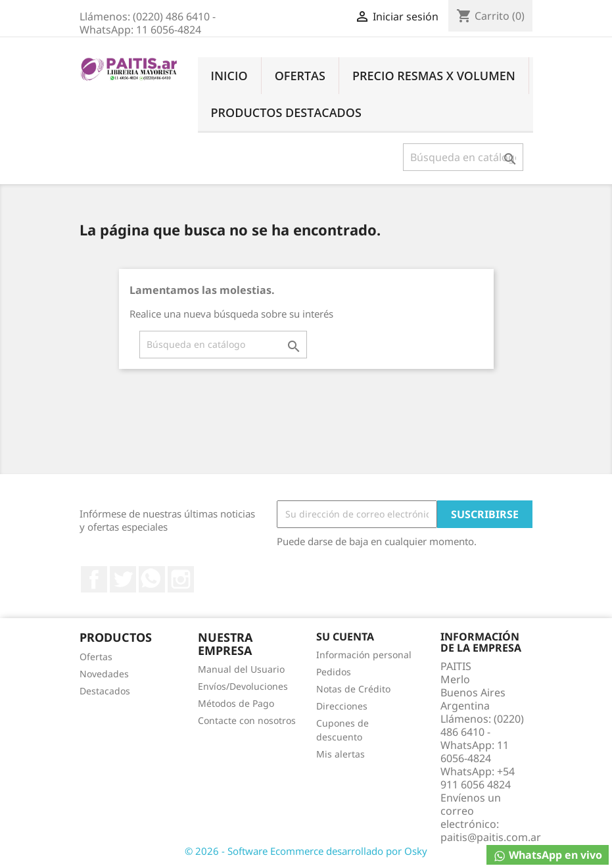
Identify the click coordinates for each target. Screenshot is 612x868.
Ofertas (300, 76)
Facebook (94, 579)
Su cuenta (345, 637)
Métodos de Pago (236, 703)
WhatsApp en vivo (548, 855)
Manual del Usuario (241, 669)
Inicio (229, 76)
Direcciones (342, 706)
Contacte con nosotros (247, 720)
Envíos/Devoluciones (243, 686)
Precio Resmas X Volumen (434, 76)
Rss (152, 579)
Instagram (181, 579)
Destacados (105, 691)
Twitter (123, 579)
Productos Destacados (286, 112)
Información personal (364, 655)
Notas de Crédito (353, 689)
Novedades (104, 674)
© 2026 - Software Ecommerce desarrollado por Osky (306, 851)
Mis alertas (341, 754)
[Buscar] (463, 157)
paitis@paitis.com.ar (491, 837)
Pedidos (334, 672)
